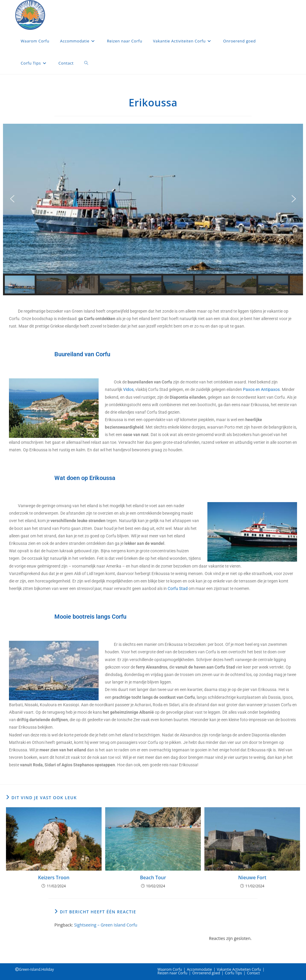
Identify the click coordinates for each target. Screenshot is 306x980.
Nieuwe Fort (252, 877)
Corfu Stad (177, 588)
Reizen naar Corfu (172, 973)
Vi (125, 389)
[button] (12, 199)
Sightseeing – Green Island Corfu (106, 925)
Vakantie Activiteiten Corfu (239, 969)
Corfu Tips (234, 973)
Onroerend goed (206, 973)
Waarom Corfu (170, 969)
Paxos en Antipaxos (261, 389)
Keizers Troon (54, 877)
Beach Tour (153, 877)
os (131, 389)
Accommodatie (199, 969)
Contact (253, 973)
